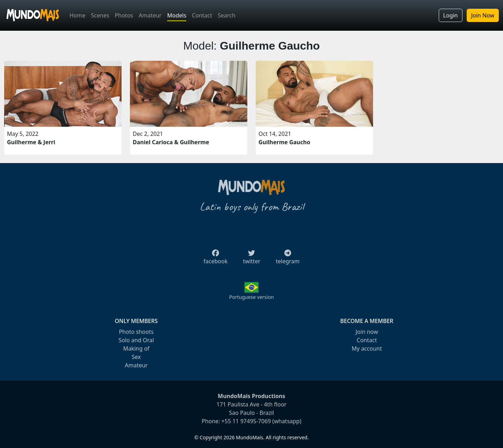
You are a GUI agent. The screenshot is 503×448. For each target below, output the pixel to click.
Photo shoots (136, 332)
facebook (216, 259)
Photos (124, 15)
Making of (136, 348)
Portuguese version (251, 297)
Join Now (483, 15)
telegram (287, 259)
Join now (367, 332)
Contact (202, 15)
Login (451, 15)
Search (227, 15)
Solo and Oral (136, 340)
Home (78, 15)
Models (177, 15)
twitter (252, 259)
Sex (136, 357)
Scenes (100, 15)
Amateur (150, 15)
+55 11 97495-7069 (246, 421)
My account (367, 348)
